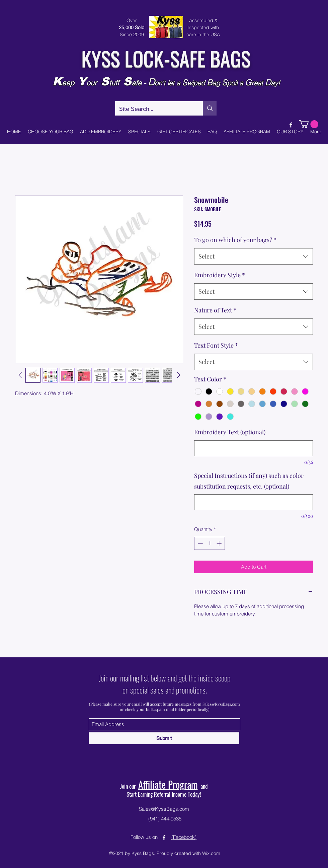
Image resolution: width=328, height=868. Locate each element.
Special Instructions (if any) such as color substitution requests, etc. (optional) (249, 481)
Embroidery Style (220, 275)
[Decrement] (200, 543)
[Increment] (220, 543)
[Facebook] (291, 125)
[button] (309, 124)
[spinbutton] (210, 543)
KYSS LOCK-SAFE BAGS (166, 58)
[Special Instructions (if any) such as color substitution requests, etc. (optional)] (254, 502)
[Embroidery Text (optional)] (254, 448)
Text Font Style (216, 345)
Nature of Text (215, 310)
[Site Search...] (154, 109)
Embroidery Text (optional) (230, 432)
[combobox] (254, 257)
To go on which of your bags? (235, 240)
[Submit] (164, 738)
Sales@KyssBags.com (221, 704)
